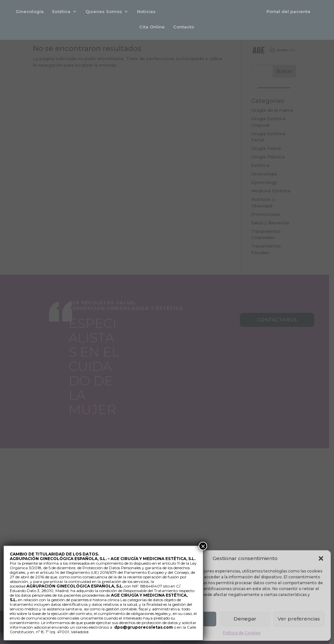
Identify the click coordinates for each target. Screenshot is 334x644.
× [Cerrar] (203, 546)
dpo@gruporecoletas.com (144, 627)
